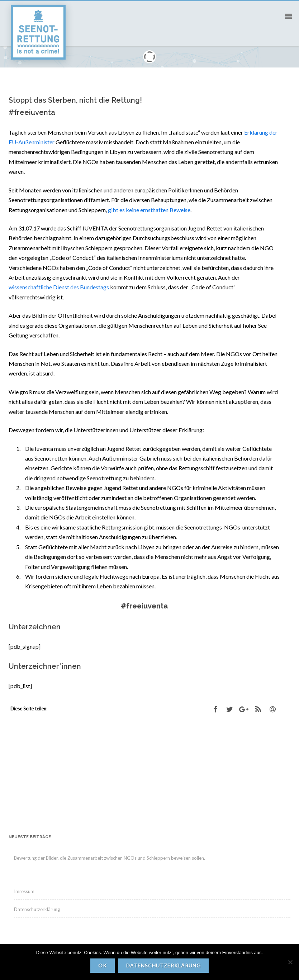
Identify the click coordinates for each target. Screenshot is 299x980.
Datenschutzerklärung (37, 909)
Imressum (24, 891)
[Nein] (290, 962)
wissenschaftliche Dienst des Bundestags (59, 287)
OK (103, 965)
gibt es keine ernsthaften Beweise (149, 210)
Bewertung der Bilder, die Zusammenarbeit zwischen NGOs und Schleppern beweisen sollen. (110, 858)
